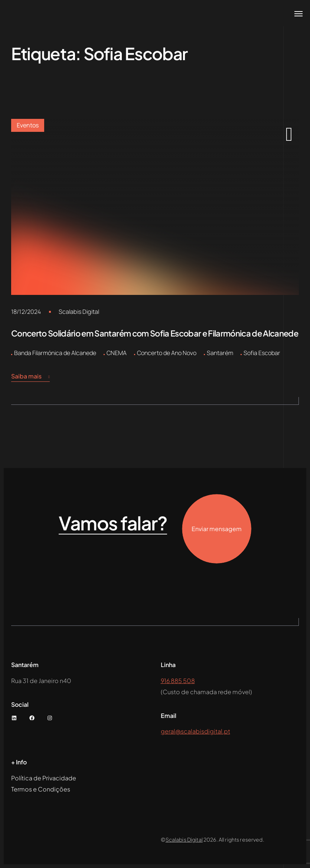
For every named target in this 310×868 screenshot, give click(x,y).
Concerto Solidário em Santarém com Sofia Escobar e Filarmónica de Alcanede (155, 333)
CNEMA (117, 353)
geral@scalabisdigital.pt (195, 731)
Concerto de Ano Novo (167, 353)
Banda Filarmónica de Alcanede (55, 353)
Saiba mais (30, 376)
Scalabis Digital (79, 312)
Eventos (28, 125)
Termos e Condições (41, 789)
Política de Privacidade (44, 778)
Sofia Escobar (262, 353)
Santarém (220, 353)
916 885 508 (178, 681)
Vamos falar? (113, 523)
